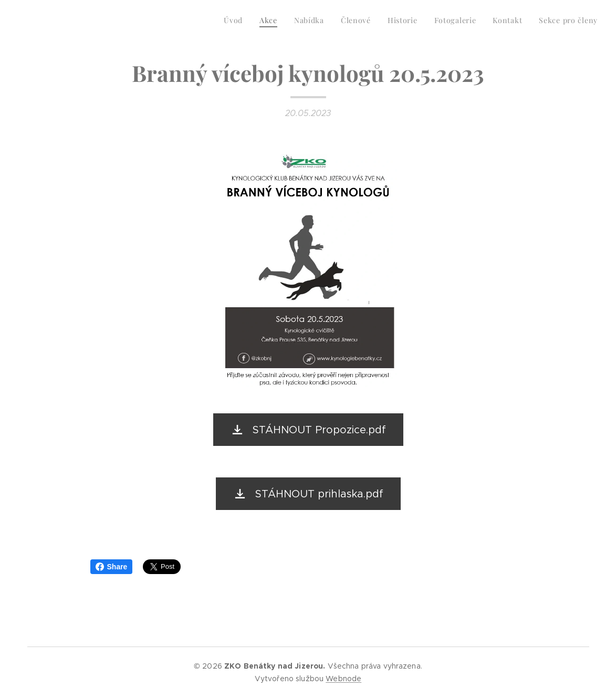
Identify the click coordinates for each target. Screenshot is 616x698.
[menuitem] (483, 22)
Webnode (343, 679)
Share (112, 567)
